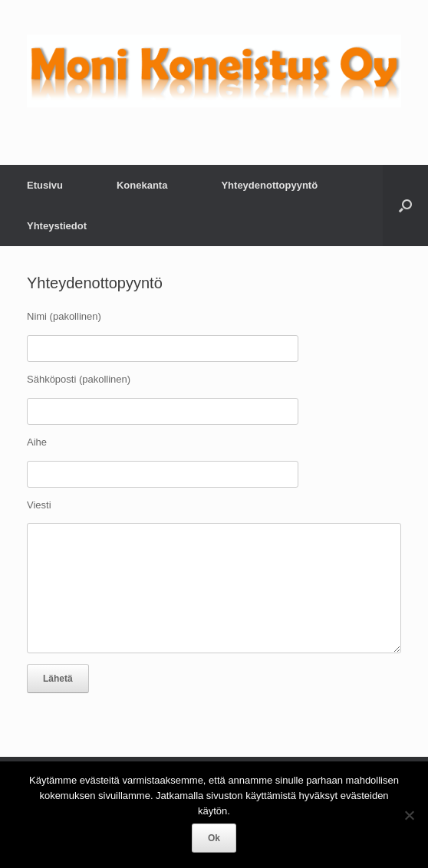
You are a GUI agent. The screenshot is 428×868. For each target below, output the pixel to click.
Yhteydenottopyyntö (269, 185)
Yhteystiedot (57, 226)
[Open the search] (405, 205)
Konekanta (142, 185)
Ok (214, 838)
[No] (409, 815)
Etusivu (45, 185)
